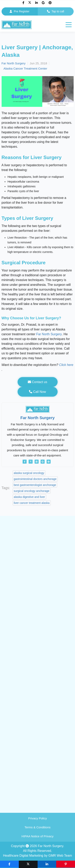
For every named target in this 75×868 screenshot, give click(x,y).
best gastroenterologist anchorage (35, 485)
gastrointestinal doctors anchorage (35, 479)
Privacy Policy (37, 818)
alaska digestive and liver (29, 497)
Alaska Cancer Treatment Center (25, 69)
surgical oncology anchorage (32, 491)
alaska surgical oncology (29, 473)
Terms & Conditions (37, 827)
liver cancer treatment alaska (32, 503)
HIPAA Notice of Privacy (38, 836)
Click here (66, 365)
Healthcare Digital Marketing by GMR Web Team (37, 856)
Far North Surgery (14, 63)
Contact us (37, 382)
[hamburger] (69, 25)
